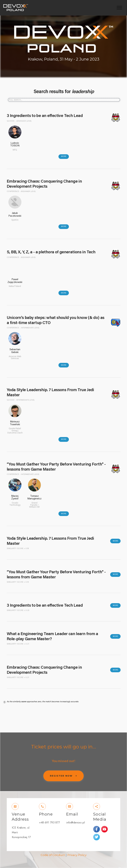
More (64, 156)
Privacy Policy (77, 855)
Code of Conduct (53, 855)
